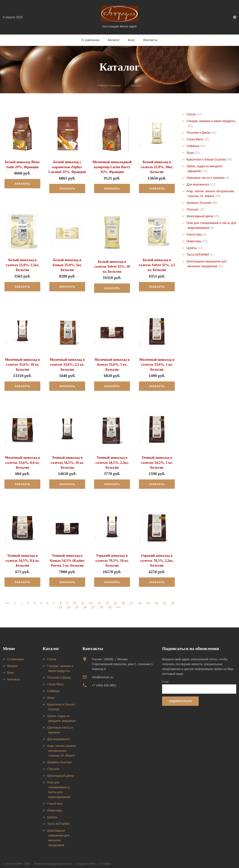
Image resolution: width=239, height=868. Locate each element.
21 (165, 600)
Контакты (150, 40)
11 (84, 600)
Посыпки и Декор (201, 133)
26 (84, 604)
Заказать (22, 183)
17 (133, 600)
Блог (132, 40)
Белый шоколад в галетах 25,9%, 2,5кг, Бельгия (22, 264)
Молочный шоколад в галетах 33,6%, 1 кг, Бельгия (157, 363)
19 (149, 600)
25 (76, 604)
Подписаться (180, 698)
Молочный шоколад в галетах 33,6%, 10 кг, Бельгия (22, 363)
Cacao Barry (198, 140)
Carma (194, 114)
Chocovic (196, 210)
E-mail (165, 678)
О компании (91, 40)
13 (100, 600)
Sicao (193, 153)
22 (173, 600)
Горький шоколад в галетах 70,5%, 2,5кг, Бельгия (157, 557)
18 (141, 600)
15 (116, 600)
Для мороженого (201, 185)
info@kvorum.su (103, 674)
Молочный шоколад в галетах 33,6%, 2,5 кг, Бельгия (67, 363)
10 (75, 600)
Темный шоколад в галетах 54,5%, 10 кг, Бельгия (67, 460)
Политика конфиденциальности (53, 860)
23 (60, 604)
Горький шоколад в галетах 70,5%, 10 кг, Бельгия (112, 557)
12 (92, 600)
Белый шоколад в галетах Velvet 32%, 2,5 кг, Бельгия (157, 264)
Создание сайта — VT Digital (93, 860)
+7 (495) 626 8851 (104, 682)
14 (108, 600)
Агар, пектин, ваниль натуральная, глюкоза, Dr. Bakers (61, 747)
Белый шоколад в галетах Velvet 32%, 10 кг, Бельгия (112, 266)
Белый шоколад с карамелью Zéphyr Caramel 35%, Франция (67, 167)
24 (68, 604)
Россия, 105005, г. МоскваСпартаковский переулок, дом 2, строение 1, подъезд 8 (123, 661)
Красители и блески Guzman (209, 160)
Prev (7, 600)
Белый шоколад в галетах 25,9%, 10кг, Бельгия (157, 167)
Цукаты (195, 248)
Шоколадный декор (203, 216)
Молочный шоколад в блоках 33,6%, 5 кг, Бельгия (112, 363)
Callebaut (196, 146)
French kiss (196, 235)
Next (118, 604)
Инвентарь (197, 241)
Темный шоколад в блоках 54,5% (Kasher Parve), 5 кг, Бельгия (67, 557)
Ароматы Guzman (202, 203)
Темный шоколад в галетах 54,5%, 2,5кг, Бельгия (112, 460)
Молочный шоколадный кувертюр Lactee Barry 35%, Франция (112, 167)
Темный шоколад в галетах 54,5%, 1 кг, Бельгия (157, 460)
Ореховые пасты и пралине (208, 178)
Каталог (114, 40)
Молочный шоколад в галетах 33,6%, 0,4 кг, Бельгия (22, 460)
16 (125, 600)
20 (157, 600)
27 (92, 604)
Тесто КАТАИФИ (200, 255)
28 (100, 604)
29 (109, 604)
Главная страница (109, 85)
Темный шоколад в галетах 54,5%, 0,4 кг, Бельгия (22, 557)
